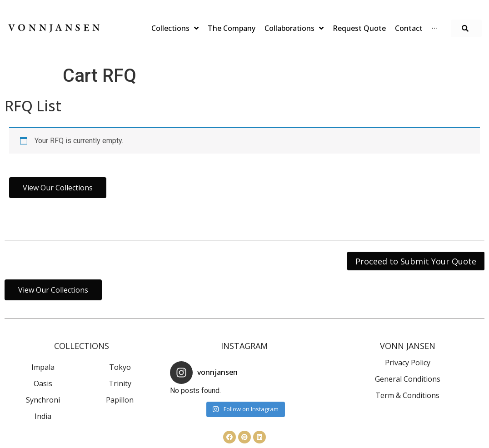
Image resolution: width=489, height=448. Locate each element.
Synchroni (43, 400)
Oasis (43, 383)
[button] (466, 28)
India (43, 416)
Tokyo (120, 367)
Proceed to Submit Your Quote (416, 261)
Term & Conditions (407, 395)
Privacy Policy (408, 363)
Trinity (120, 383)
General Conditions (408, 379)
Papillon (120, 400)
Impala (43, 367)
